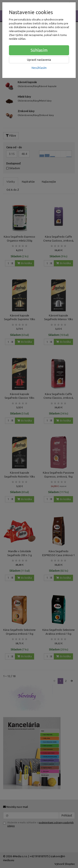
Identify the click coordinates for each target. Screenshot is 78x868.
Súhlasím (39, 50)
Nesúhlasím (39, 68)
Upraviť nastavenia (39, 60)
